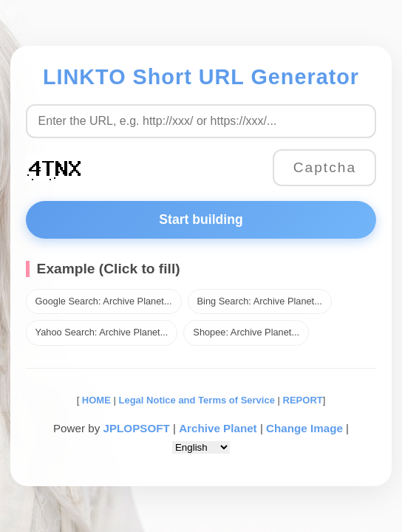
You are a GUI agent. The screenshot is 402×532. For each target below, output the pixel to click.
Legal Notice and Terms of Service (196, 400)
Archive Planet (218, 428)
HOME (95, 400)
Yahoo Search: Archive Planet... (102, 332)
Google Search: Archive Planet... (104, 301)
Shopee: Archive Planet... (246, 332)
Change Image (304, 428)
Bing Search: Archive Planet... (260, 301)
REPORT (303, 400)
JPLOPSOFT (136, 428)
